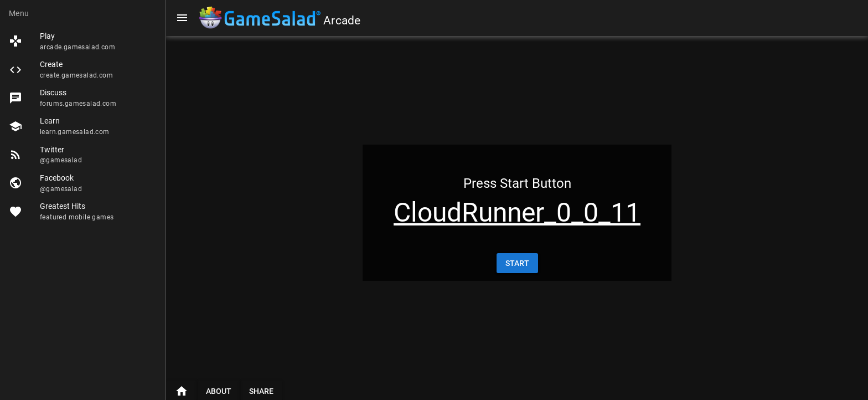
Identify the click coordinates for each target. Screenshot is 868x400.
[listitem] (83, 41)
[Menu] (182, 18)
